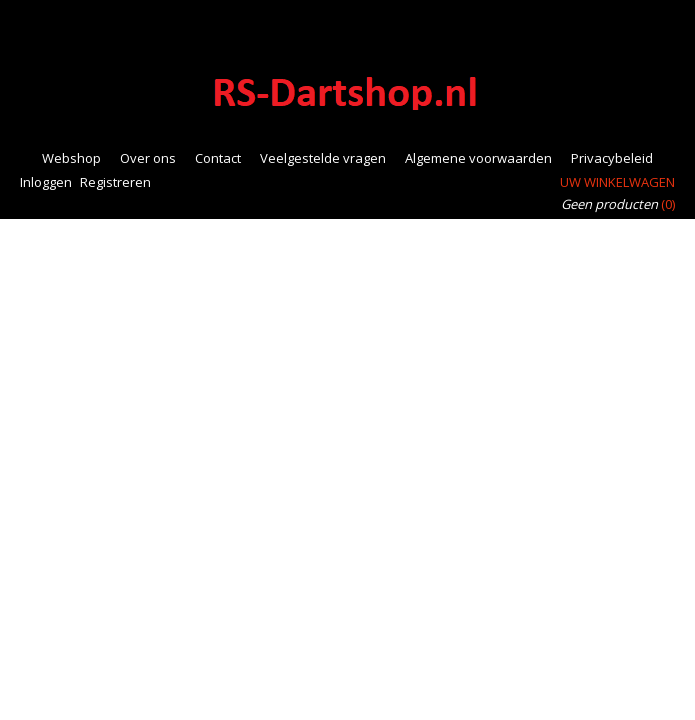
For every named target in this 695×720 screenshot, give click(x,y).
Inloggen (46, 182)
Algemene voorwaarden (478, 158)
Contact (218, 158)
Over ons (148, 158)
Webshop (71, 158)
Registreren (115, 182)
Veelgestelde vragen (323, 158)
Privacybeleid (612, 158)
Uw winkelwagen (617, 182)
